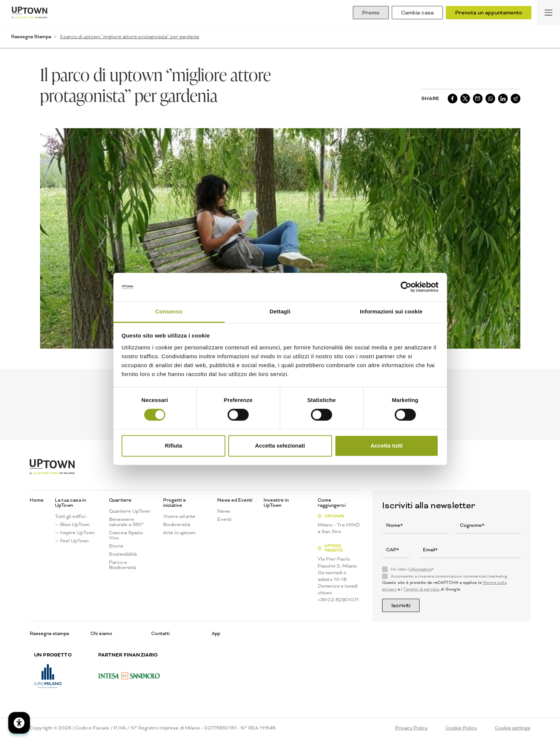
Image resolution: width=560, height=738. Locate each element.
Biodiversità (177, 525)
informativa (420, 569)
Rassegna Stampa (31, 36)
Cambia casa (417, 13)
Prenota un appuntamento (489, 13)
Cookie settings (513, 728)
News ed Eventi (235, 500)
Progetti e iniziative (175, 503)
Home (37, 500)
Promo (371, 13)
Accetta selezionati (280, 446)
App (216, 633)
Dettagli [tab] (280, 311)
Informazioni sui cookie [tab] (391, 311)
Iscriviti (401, 605)
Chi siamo (101, 633)
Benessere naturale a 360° (126, 522)
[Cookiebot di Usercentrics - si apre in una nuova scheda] (406, 287)
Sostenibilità (123, 554)
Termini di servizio (421, 589)
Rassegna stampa (49, 633)
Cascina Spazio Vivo (126, 535)
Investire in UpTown (276, 503)
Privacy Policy (411, 728)
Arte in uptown (179, 533)
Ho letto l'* (412, 569)
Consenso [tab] (169, 311)
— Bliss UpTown (72, 525)
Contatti (160, 633)
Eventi (224, 519)
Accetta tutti (387, 446)
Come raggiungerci (332, 503)
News (224, 511)
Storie (116, 546)
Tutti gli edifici (70, 516)
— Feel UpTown (72, 541)
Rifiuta (174, 446)
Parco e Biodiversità (122, 565)
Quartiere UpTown (130, 511)
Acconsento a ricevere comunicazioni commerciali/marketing (449, 576)
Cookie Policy (461, 728)
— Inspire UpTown (75, 533)
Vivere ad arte (179, 516)
